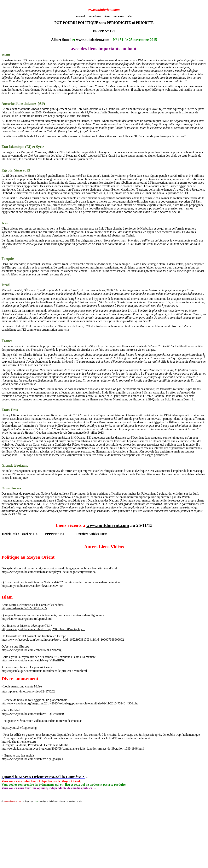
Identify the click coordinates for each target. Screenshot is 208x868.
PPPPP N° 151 (104, 31)
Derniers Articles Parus (92, 534)
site (130, 16)
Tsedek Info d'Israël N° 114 (19, 534)
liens (107, 16)
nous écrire (95, 16)
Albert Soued (61, 40)
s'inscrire (119, 16)
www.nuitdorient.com (93, 40)
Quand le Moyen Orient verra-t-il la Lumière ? (43, 777)
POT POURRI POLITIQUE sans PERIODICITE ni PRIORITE (104, 23)
